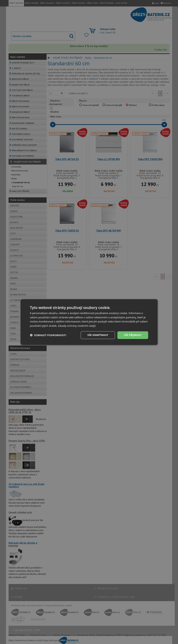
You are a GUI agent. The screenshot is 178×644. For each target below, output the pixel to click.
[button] (48, 335)
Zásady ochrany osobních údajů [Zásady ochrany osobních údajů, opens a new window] (77, 326)
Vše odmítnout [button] (98, 335)
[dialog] (89, 322)
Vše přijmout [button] (133, 335)
